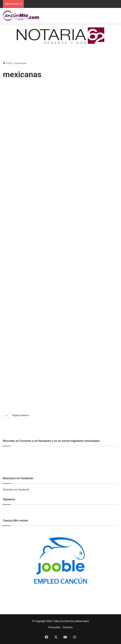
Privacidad (54, 627)
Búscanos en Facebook (16, 490)
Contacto (68, 627)
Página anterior (18, 415)
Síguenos (9, 499)
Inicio (7, 63)
